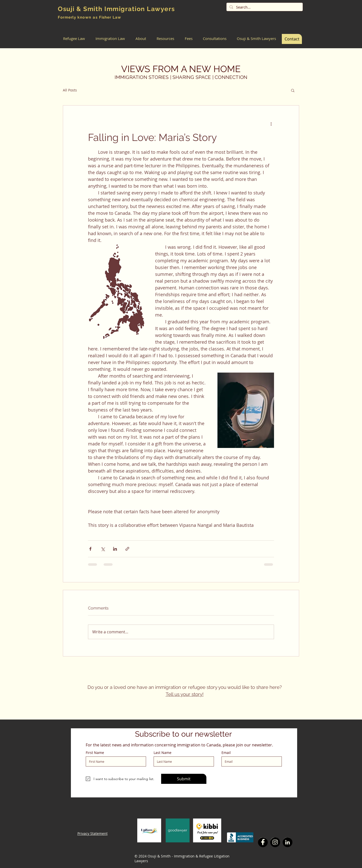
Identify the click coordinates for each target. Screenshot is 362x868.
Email (226, 753)
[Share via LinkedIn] (115, 549)
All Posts (70, 90)
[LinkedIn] (287, 842)
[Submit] (184, 779)
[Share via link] (127, 549)
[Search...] (264, 7)
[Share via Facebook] (90, 549)
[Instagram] (275, 842)
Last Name (163, 753)
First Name (95, 753)
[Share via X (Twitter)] (103, 549)
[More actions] (271, 124)
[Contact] (292, 39)
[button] (74, 39)
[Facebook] (263, 842)
